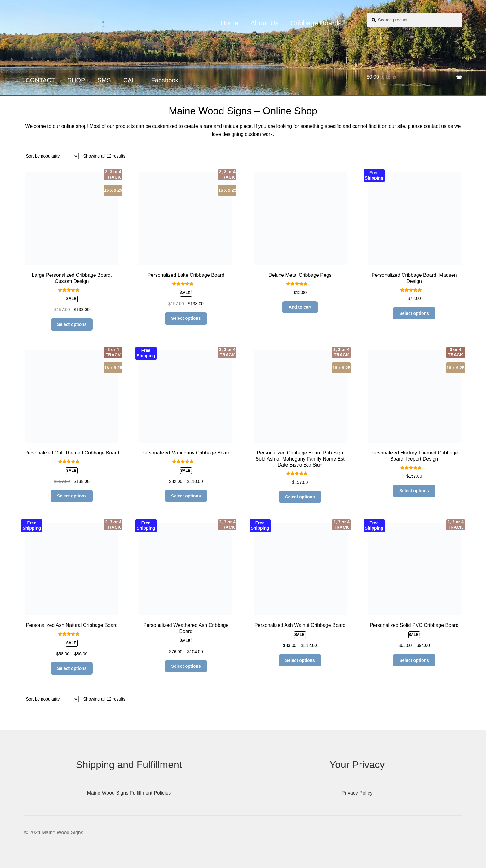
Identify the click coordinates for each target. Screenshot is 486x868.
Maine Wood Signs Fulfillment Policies (129, 793)
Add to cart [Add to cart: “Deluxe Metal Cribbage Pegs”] (300, 307)
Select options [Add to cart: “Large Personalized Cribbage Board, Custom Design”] (72, 324)
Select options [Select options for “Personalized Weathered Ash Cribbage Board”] (186, 666)
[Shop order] (51, 156)
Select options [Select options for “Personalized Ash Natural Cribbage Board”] (72, 668)
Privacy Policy (357, 793)
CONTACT (40, 80)
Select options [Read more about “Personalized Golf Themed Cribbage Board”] (72, 496)
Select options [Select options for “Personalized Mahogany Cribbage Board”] (186, 496)
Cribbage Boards (316, 23)
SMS (104, 80)
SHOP (76, 80)
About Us (265, 23)
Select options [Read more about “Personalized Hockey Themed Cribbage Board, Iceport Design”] (414, 491)
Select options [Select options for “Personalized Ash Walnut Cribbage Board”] (300, 660)
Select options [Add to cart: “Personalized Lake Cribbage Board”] (186, 318)
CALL (131, 80)
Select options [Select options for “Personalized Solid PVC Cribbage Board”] (414, 660)
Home (230, 23)
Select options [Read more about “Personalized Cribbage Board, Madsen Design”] (414, 313)
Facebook (165, 80)
